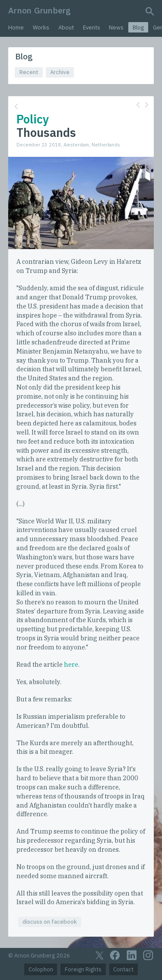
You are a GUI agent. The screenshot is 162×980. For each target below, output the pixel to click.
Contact (123, 969)
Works (41, 28)
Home (16, 28)
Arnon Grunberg (40, 10)
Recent (29, 72)
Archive (60, 72)
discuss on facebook (50, 922)
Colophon (41, 969)
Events (92, 28)
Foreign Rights (83, 969)
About (66, 28)
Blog (138, 28)
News (116, 28)
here (71, 664)
